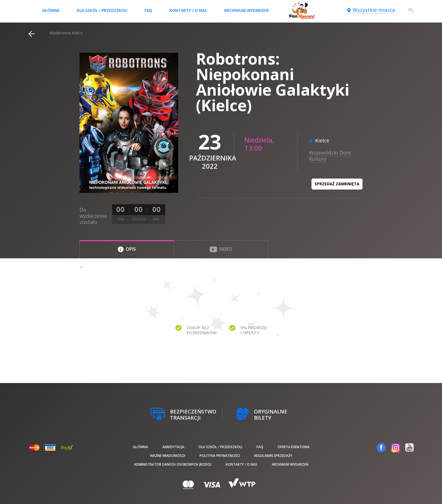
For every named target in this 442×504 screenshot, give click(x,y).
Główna (51, 10)
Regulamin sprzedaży (273, 456)
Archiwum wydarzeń (246, 10)
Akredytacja (173, 447)
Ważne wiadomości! (168, 456)
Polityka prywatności (220, 456)
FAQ (148, 10)
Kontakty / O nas (188, 10)
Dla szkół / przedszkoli (102, 10)
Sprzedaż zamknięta (337, 184)
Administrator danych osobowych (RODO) (173, 464)
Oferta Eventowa (294, 447)
